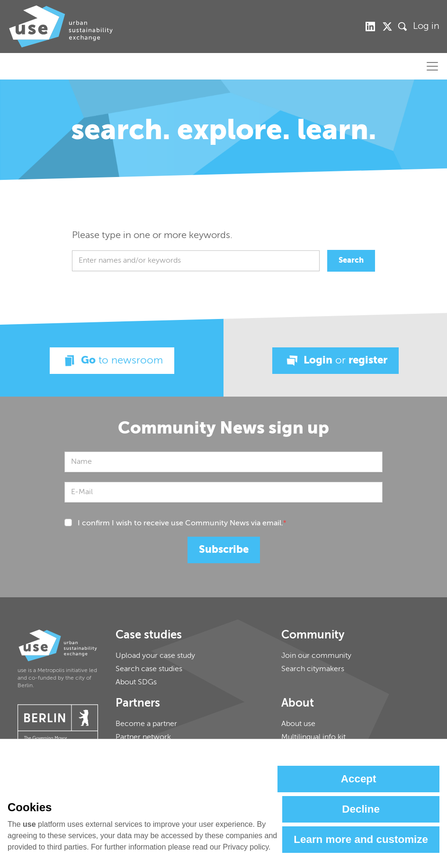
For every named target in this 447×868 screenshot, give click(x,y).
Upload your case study (155, 656)
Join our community (316, 656)
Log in (426, 27)
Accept (359, 779)
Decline (361, 809)
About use (298, 724)
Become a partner (146, 724)
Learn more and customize (361, 839)
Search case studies (149, 669)
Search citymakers (313, 669)
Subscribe (224, 550)
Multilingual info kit (313, 737)
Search (351, 261)
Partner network (143, 737)
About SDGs (136, 682)
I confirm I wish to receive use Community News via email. (182, 523)
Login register (335, 361)
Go (112, 361)
